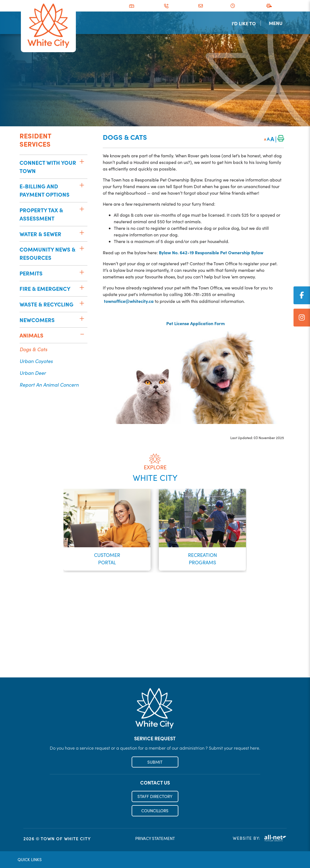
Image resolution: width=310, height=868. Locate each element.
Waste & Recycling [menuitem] (46, 304)
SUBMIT (155, 762)
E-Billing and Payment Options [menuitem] (45, 190)
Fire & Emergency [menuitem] (45, 288)
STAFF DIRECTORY (155, 797)
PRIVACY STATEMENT (155, 839)
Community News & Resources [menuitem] (47, 253)
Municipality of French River (48, 26)
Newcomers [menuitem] (37, 320)
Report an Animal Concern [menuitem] (49, 385)
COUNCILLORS (155, 811)
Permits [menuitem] (31, 273)
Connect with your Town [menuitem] (48, 167)
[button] (82, 161)
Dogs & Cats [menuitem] (33, 349)
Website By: (260, 838)
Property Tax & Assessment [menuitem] (41, 214)
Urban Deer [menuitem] (33, 373)
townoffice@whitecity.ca (129, 301)
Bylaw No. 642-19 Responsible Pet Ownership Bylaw (211, 252)
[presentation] (41, 526)
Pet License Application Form (193, 323)
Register (155, 666)
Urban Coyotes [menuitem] (36, 361)
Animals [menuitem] (31, 335)
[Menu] (277, 23)
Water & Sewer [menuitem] (40, 234)
